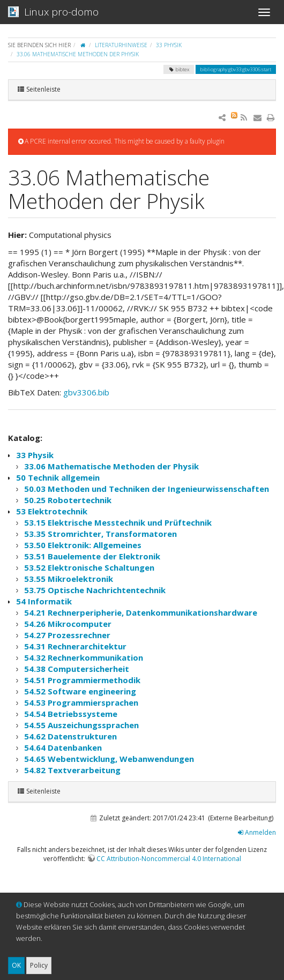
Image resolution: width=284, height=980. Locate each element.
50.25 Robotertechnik (68, 500)
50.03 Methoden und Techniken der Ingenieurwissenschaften (147, 489)
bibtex (179, 69)
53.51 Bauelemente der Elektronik (92, 556)
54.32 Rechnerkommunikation (84, 657)
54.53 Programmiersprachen (81, 702)
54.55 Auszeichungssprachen (81, 725)
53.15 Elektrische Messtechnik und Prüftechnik (118, 522)
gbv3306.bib (86, 392)
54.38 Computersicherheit (77, 669)
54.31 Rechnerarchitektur (75, 646)
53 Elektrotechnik (52, 511)
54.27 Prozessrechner (67, 635)
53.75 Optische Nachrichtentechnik (95, 590)
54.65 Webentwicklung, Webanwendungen (109, 759)
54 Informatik (44, 601)
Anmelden (257, 832)
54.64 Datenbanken (63, 747)
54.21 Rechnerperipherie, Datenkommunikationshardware (141, 612)
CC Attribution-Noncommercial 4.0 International (169, 859)
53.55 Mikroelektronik (69, 579)
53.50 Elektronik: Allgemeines (83, 545)
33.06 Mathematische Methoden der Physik (78, 54)
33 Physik (169, 45)
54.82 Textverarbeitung (72, 770)
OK (16, 965)
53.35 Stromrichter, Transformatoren (100, 534)
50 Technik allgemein (58, 477)
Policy (39, 965)
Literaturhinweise (121, 45)
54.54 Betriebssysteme (71, 714)
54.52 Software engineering (80, 691)
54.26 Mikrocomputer (68, 624)
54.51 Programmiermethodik (82, 680)
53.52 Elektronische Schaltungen (89, 567)
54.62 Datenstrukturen (70, 736)
